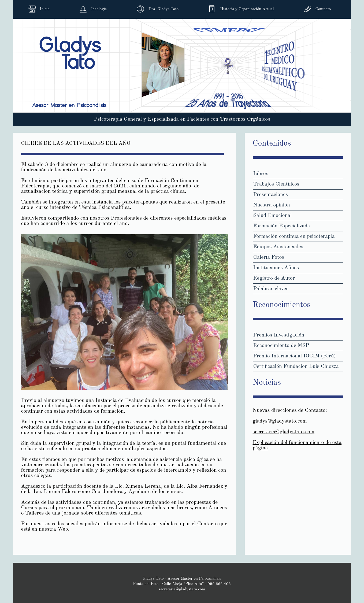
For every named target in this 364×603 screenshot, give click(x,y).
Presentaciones (271, 195)
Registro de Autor (274, 278)
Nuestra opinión (272, 205)
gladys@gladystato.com (280, 421)
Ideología (99, 9)
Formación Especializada (282, 226)
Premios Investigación (279, 335)
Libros (261, 174)
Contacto (323, 9)
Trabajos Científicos (276, 184)
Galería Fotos (269, 257)
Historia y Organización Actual (247, 9)
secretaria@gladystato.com (284, 432)
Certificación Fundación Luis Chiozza (296, 367)
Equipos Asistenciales (278, 247)
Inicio (45, 9)
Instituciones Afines (276, 268)
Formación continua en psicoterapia (294, 236)
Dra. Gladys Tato (164, 9)
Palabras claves (271, 289)
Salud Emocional (273, 216)
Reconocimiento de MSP (281, 346)
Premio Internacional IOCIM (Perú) (295, 356)
